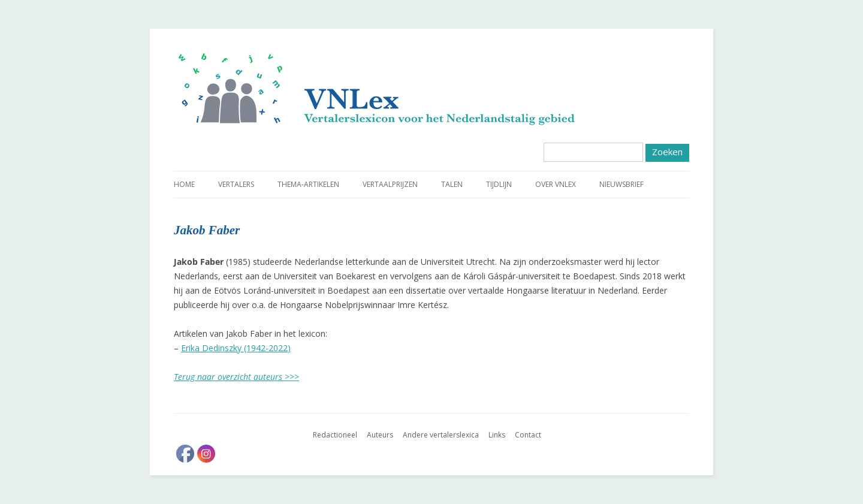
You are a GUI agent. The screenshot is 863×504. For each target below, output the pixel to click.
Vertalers (236, 184)
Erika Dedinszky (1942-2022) (236, 348)
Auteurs (380, 435)
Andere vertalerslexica (441, 435)
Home (184, 184)
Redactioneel (335, 435)
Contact (528, 435)
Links (497, 435)
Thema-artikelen (308, 184)
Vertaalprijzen (390, 184)
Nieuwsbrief (621, 184)
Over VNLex (556, 184)
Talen (452, 184)
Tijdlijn (499, 184)
